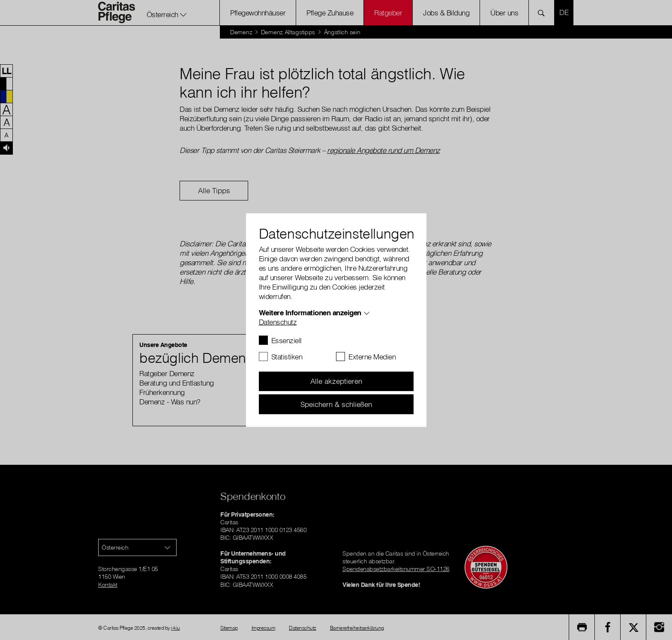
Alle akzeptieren (336, 381)
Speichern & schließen (336, 404)
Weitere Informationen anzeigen (310, 312)
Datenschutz (278, 321)
